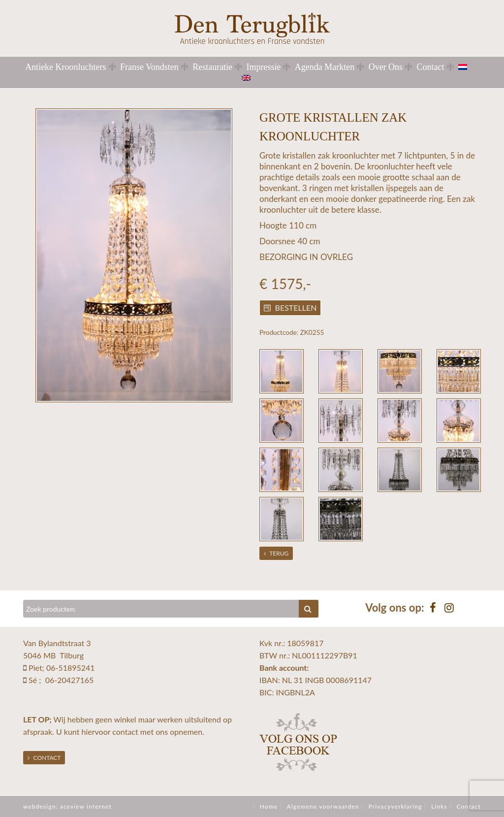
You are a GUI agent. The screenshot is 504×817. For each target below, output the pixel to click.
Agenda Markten (325, 67)
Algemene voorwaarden (323, 806)
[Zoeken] (161, 609)
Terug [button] (276, 553)
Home (269, 806)
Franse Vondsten (149, 67)
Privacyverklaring (395, 806)
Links (439, 806)
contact (125, 732)
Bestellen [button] (290, 308)
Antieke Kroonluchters (65, 67)
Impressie (263, 67)
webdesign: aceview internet (67, 806)
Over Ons (386, 67)
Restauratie (212, 67)
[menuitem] (469, 67)
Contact (431, 67)
